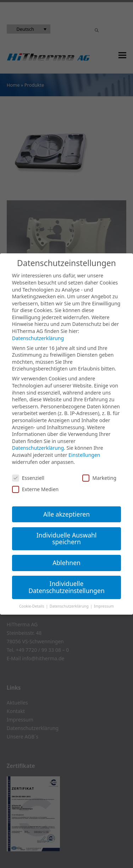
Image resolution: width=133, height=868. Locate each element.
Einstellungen (84, 455)
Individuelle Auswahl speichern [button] (67, 539)
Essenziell (28, 478)
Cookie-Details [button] (32, 606)
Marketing (99, 478)
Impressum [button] (104, 606)
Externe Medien (35, 489)
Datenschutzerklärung (38, 338)
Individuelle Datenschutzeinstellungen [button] (66, 587)
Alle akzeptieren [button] (66, 514)
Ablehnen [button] (66, 563)
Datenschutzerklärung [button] (70, 606)
